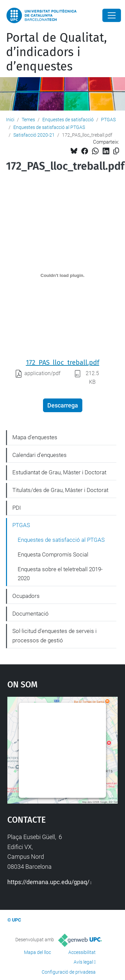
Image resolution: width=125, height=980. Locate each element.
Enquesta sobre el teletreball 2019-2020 (60, 574)
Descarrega (63, 405)
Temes (28, 120)
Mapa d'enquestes (35, 437)
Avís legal (83, 962)
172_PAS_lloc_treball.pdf (63, 362)
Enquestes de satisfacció (68, 120)
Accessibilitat (82, 952)
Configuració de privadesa (69, 972)
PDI (17, 508)
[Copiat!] (116, 151)
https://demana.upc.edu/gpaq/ (48, 882)
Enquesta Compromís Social (53, 554)
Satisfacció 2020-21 (34, 135)
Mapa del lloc (37, 952)
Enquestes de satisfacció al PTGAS (49, 127)
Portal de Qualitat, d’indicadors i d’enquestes (56, 52)
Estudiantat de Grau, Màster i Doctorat (59, 472)
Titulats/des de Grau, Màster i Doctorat (60, 490)
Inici (10, 120)
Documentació (30, 614)
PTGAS (108, 120)
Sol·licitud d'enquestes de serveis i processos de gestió (54, 636)
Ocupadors (26, 596)
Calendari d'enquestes (39, 455)
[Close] (112, 15)
